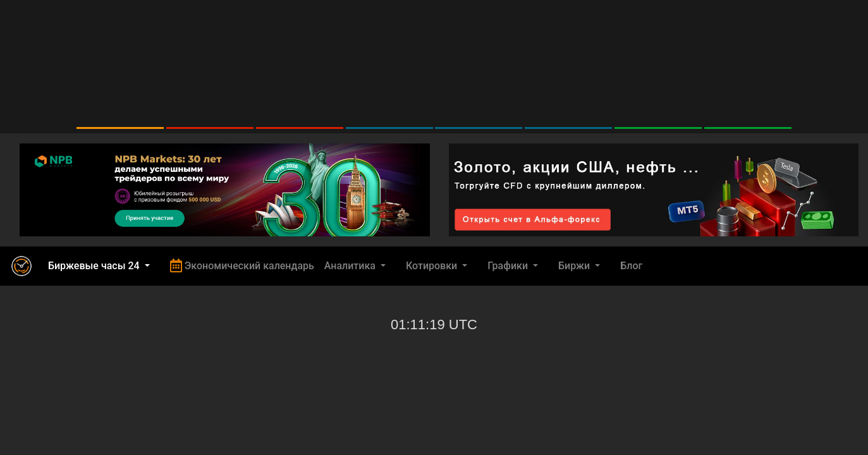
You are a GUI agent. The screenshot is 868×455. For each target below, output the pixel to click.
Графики (509, 266)
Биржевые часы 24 (95, 266)
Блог (631, 266)
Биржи (575, 266)
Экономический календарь (242, 266)
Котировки (433, 266)
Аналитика (351, 266)
